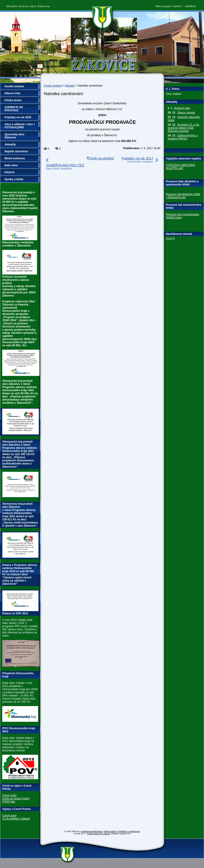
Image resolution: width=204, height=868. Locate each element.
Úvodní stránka (53, 86)
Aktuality (70, 86)
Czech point (9, 795)
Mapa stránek (110, 831)
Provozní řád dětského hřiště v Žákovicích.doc (183, 196)
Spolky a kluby (14, 179)
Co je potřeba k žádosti (16, 819)
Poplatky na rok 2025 (18, 117)
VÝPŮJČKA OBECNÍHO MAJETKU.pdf (180, 167)
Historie (10, 172)
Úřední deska (13, 100)
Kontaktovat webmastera (92, 831)
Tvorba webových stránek (99, 834)
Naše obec (11, 165)
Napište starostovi (16, 151)
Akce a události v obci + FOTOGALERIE (20, 126)
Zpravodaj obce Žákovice (14, 136)
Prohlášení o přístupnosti (128, 831)
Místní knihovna (15, 158)
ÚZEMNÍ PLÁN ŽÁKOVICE (14, 109)
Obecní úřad (12, 93)
